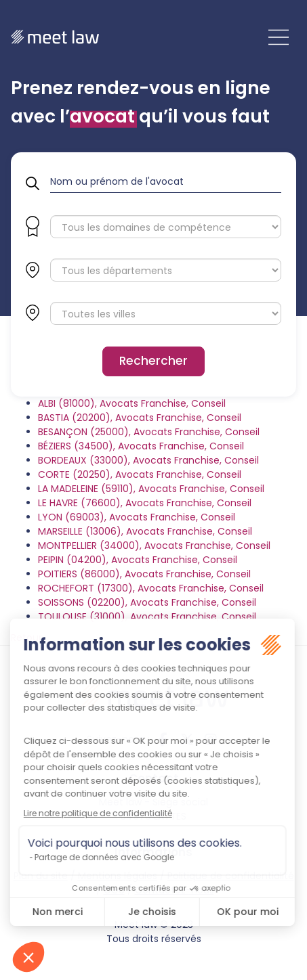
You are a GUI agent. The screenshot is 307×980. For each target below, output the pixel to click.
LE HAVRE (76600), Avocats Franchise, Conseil (145, 503)
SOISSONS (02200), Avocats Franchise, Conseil (147, 602)
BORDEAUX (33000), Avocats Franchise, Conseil (148, 460)
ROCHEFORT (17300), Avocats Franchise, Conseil (151, 588)
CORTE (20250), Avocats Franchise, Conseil (140, 474)
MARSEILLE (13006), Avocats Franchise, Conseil (145, 531)
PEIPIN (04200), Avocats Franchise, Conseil (138, 560)
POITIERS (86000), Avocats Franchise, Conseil (144, 574)
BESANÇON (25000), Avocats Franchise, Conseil (149, 432)
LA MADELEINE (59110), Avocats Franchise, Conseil (151, 489)
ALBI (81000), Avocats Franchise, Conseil (132, 403)
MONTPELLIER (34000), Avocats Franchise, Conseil (154, 545)
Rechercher (153, 361)
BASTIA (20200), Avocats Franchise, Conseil (140, 418)
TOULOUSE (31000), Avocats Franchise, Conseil (147, 617)
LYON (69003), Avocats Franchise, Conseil (137, 517)
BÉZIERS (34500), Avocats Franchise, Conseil (141, 446)
